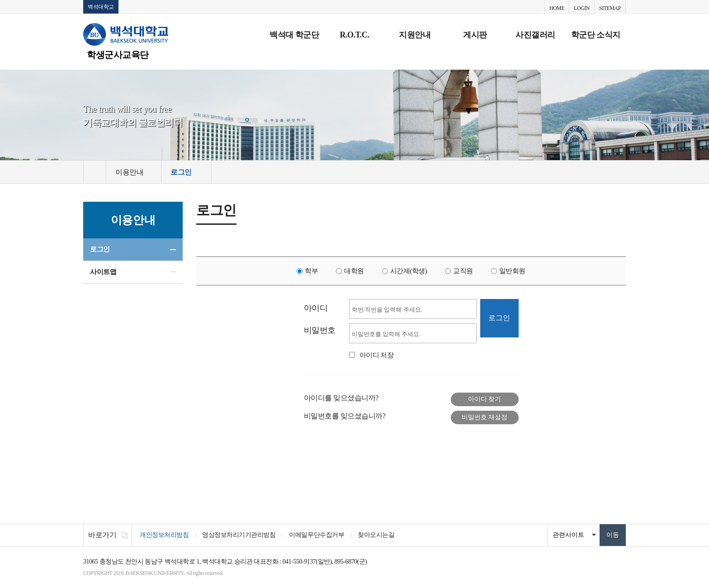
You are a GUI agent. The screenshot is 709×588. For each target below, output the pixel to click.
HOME (557, 8)
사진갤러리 (535, 35)
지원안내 (415, 35)
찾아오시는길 (376, 535)
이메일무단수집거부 (317, 535)
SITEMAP (610, 8)
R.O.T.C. (355, 35)
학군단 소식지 (596, 35)
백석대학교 (101, 7)
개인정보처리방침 (164, 535)
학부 (311, 271)
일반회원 (512, 271)
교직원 (463, 271)
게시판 (475, 35)
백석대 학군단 (294, 35)
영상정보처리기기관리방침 (239, 535)
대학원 (354, 271)
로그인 (100, 249)
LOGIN (582, 8)
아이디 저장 (377, 355)
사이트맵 (103, 272)
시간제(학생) (409, 271)
